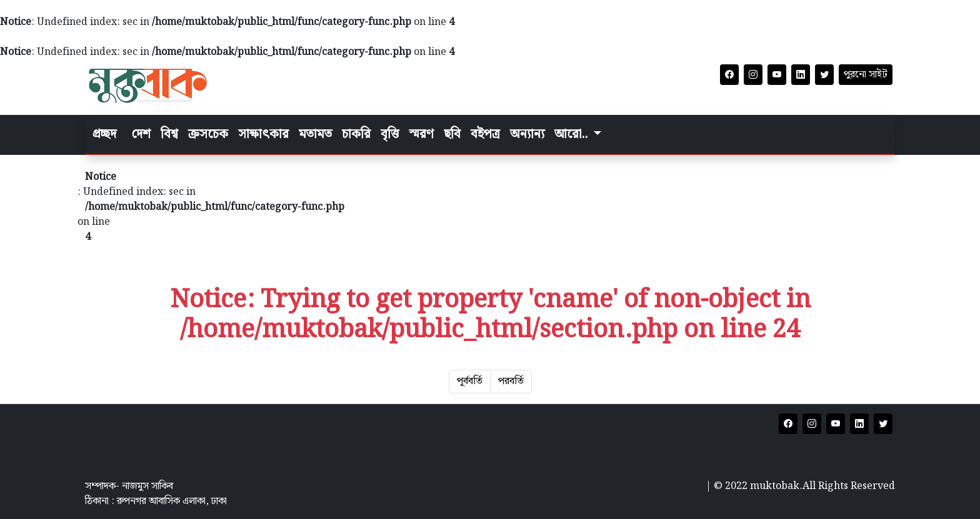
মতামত (315, 134)
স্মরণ (421, 134)
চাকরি (356, 134)
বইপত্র (485, 134)
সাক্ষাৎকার (263, 134)
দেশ (141, 134)
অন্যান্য (527, 134)
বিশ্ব (169, 134)
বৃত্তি (390, 134)
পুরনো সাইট (866, 75)
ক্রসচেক (208, 134)
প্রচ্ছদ (104, 134)
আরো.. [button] (572, 134)
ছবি (452, 134)
